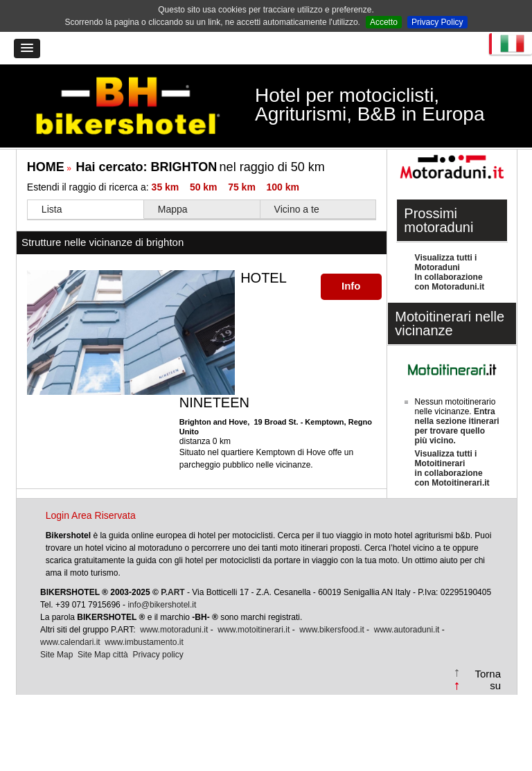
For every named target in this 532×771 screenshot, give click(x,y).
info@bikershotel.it (162, 605)
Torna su (488, 680)
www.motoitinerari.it (254, 630)
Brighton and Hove (213, 422)
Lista (52, 209)
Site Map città (103, 655)
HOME (46, 167)
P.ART (172, 592)
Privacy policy (158, 655)
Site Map (56, 655)
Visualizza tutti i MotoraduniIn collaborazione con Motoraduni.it (450, 272)
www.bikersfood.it (331, 630)
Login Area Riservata (91, 515)
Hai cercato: (147, 167)
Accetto (384, 22)
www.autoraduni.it (407, 630)
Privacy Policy (437, 22)
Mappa (173, 209)
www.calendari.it (70, 642)
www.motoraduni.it (174, 630)
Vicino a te (297, 209)
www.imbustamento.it (144, 642)
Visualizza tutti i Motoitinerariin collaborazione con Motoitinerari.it (452, 468)
